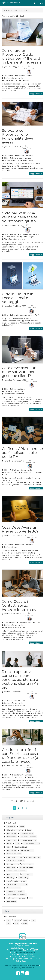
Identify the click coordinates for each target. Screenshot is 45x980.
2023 (34, 920)
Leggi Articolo (36, 94)
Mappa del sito (12, 965)
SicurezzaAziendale (28, 837)
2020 (25, 924)
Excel (29, 830)
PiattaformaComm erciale (17, 884)
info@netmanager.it (26, 952)
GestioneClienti (19, 389)
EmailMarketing (27, 850)
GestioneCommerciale (13, 78)
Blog (25, 10)
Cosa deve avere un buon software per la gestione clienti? (20, 372)
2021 (17, 924)
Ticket (9, 844)
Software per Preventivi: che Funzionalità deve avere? (17, 136)
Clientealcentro (13, 864)
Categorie (9, 818)
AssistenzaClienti (26, 867)
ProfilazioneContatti (32, 844)
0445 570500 (16, 950)
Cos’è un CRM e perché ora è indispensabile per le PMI (22, 453)
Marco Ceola (29, 70)
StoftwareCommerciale (22, 470)
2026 (9, 920)
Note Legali (33, 965)
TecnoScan (11, 867)
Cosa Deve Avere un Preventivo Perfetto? (20, 529)
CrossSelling (23, 878)
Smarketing (28, 874)
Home (9, 10)
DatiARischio (32, 777)
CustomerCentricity (14, 857)
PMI (27, 80)
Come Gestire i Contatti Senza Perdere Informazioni (21, 605)
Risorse (17, 10)
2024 (25, 920)
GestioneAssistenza (28, 840)
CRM (6, 158)
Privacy (23, 965)
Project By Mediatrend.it (23, 968)
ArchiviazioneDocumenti (16, 871)
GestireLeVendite (25, 76)
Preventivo (9, 76)
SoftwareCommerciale (22, 158)
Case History (11, 840)
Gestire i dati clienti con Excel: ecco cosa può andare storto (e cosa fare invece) (20, 756)
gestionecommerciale (15, 891)
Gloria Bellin (26, 150)
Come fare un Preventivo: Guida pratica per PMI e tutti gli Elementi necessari (21, 56)
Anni (7, 911)
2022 (9, 924)
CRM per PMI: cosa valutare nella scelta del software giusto (20, 217)
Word (22, 827)
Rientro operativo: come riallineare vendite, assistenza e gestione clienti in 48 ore (20, 680)
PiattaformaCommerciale (15, 239)
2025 (17, 920)
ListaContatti (9, 623)
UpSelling (10, 878)
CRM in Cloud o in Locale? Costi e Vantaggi (18, 298)
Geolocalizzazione (14, 854)
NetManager (28, 160)
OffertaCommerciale (13, 80)
